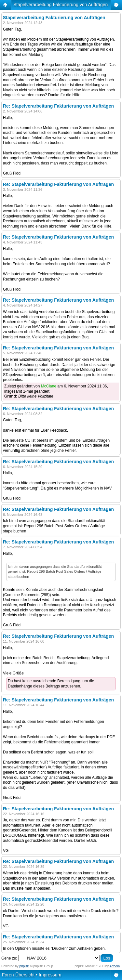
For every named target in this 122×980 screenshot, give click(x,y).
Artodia (115, 966)
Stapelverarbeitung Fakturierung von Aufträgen (61, 5)
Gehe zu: (9, 958)
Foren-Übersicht (18, 975)
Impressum (50, 975)
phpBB (24, 966)
